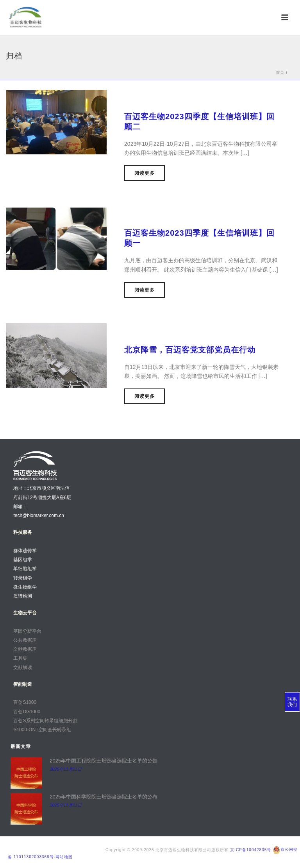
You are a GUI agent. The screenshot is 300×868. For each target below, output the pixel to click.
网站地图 (64, 857)
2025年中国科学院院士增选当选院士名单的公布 (104, 797)
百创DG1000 (27, 712)
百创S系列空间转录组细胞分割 (45, 721)
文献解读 (23, 668)
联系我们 (292, 702)
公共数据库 (25, 640)
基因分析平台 (27, 631)
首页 (280, 72)
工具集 (20, 658)
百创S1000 (25, 702)
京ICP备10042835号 (251, 849)
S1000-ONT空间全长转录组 (42, 730)
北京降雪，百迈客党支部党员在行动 (190, 350)
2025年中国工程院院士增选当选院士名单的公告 (104, 761)
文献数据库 (25, 649)
